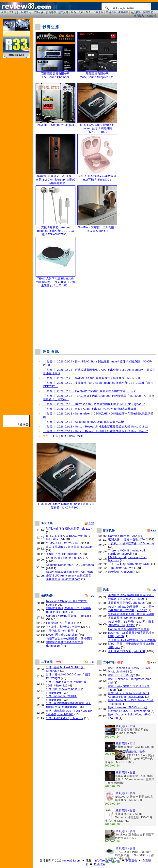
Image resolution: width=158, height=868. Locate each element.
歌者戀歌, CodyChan (122, 572)
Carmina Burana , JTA (123, 536)
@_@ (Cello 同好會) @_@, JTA (67, 558)
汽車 (81, 12)
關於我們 (148, 12)
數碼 (72, 436)
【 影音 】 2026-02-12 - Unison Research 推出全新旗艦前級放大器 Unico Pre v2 (95, 431)
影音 (55, 436)
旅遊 (73, 12)
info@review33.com (107, 861)
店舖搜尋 (111, 12)
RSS (91, 523)
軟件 (64, 436)
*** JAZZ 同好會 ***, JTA (62, 543)
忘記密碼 (151, 16)
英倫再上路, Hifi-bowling (62, 554)
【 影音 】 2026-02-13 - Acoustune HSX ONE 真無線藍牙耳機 (83, 422)
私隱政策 (99, 864)
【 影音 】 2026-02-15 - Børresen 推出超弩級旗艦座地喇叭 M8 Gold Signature (94, 404)
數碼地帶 (51, 12)
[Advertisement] (95, 317)
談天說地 (63, 12)
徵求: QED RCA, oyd (122, 675)
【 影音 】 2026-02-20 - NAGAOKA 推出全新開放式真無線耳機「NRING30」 (93, 378)
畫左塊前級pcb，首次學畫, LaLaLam (70, 547)
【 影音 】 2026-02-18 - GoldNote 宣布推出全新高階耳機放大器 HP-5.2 (89, 391)
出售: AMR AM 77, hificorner (65, 718)
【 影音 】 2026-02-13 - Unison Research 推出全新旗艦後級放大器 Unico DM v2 (95, 427)
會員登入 (139, 16)
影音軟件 (39, 12)
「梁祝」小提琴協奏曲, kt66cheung (131, 543)
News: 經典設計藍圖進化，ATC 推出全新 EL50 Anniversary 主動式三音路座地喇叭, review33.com (70, 576)
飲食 (88, 12)
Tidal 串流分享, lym (121, 568)
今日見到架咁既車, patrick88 (127, 651)
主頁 (4, 12)
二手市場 (98, 12)
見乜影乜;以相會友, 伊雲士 (63, 627)
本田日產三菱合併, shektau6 (127, 603)
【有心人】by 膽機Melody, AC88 (129, 564)
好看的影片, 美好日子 (60, 631)
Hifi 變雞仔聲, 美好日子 (61, 623)
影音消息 (14, 12)
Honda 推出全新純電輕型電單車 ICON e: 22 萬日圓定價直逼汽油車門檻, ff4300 (131, 633)
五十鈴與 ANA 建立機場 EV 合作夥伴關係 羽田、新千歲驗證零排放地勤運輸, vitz (132, 644)
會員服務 (136, 12)
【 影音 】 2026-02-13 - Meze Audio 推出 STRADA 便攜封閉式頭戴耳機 (90, 409)
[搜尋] (126, 8)
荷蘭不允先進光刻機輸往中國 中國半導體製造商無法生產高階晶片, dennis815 (70, 642)
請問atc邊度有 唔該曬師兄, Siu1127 (69, 529)
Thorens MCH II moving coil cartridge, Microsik (127, 552)
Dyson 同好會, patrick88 (62, 635)
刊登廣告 (131, 861)
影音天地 (26, 12)
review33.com (71, 861)
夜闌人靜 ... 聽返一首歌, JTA (127, 539)
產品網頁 (123, 12)
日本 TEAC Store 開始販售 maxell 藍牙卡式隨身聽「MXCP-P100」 (66, 504)
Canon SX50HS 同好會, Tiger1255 (69, 616)
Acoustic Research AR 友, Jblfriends (70, 565)
